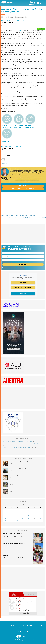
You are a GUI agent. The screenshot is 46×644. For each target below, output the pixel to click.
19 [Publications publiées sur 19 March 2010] (29, 516)
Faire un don (23, 186)
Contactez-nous (23, 628)
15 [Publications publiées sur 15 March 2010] (6, 516)
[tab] (16, 594)
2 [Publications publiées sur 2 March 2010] (11, 510)
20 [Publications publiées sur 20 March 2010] (35, 516)
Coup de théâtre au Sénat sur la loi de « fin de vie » (19, 490)
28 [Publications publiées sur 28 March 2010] (40, 518)
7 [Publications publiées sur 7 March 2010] (40, 510)
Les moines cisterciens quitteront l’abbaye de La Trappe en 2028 (22, 483)
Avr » (7, 524)
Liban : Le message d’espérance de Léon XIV (14, 533)
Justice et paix (24, 21)
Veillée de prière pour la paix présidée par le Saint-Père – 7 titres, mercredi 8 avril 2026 (21, 444)
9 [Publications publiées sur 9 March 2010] (11, 513)
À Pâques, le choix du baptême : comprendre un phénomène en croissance (19, 450)
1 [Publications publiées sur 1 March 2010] (6, 510)
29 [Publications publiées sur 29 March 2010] (6, 521)
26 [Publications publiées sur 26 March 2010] (29, 518)
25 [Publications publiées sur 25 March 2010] (23, 518)
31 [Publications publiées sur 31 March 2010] (17, 521)
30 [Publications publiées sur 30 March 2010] (11, 521)
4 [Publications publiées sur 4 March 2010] (23, 510)
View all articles (6, 164)
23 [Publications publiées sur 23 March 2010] (11, 518)
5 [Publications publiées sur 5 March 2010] (29, 510)
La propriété (16, 625)
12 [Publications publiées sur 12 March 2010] (29, 513)
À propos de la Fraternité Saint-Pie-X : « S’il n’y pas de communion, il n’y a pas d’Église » (25, 470)
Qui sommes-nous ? (7, 625)
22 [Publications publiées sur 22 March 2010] (6, 518)
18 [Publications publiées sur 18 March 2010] (23, 516)
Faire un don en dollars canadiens (23, 189)
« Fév (4, 524)
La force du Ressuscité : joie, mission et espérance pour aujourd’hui (17, 448)
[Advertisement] (23, 204)
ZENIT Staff (16, 21)
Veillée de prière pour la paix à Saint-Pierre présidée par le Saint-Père (17, 442)
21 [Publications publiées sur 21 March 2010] (40, 516)
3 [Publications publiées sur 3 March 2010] (17, 510)
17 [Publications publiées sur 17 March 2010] (17, 516)
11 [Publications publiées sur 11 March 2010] (23, 513)
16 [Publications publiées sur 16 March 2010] (11, 516)
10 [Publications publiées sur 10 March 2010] (17, 513)
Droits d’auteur (40, 625)
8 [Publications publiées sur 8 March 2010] (6, 513)
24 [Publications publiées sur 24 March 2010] (17, 518)
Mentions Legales (31, 625)
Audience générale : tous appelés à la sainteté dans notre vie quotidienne (18, 452)
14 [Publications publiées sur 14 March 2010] (40, 513)
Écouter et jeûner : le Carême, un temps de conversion (20, 476)
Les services (23, 625)
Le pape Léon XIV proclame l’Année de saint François (20, 462)
